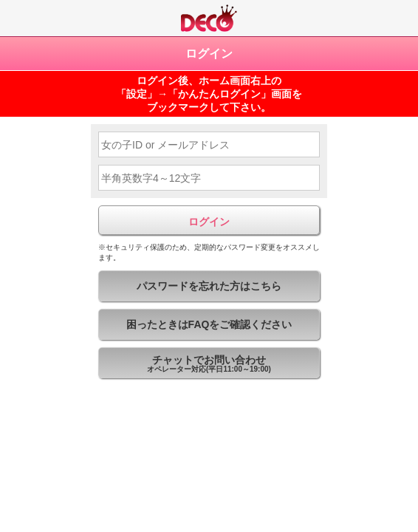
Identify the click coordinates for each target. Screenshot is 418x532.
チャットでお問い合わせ (209, 366)
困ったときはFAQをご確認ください (209, 324)
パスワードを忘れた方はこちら (209, 286)
